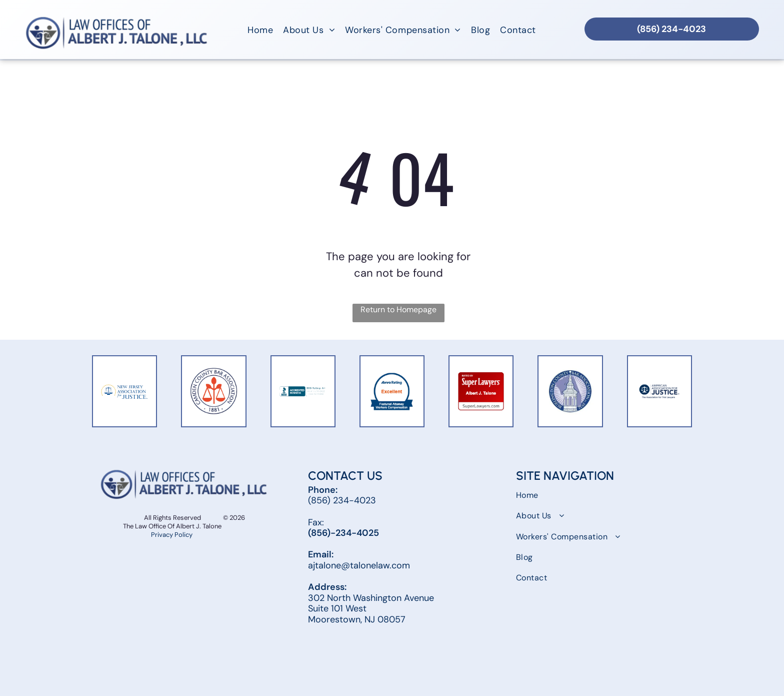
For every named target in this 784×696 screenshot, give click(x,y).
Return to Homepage (398, 309)
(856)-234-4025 (343, 533)
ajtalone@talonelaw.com (359, 565)
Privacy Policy (172, 535)
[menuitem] (260, 30)
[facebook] (317, 646)
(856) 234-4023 (342, 500)
